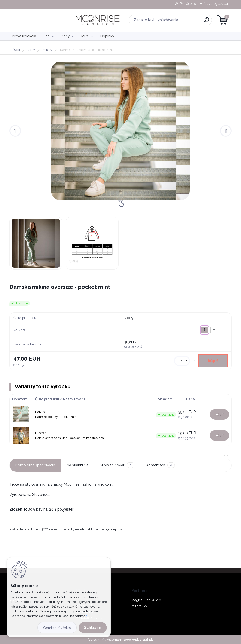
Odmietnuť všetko (57, 628)
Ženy (65, 36)
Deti (46, 36)
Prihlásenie (188, 4)
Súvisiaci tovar (117, 465)
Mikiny (47, 50)
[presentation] (15, 131)
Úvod (16, 50)
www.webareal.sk (138, 639)
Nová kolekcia (24, 36)
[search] (176, 22)
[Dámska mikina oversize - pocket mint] (120, 131)
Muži (85, 36)
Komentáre (160, 465)
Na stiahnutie (77, 465)
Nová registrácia (216, 4)
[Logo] (38, 20)
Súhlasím (93, 627)
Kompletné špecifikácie (35, 465)
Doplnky (107, 36)
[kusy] (182, 361)
